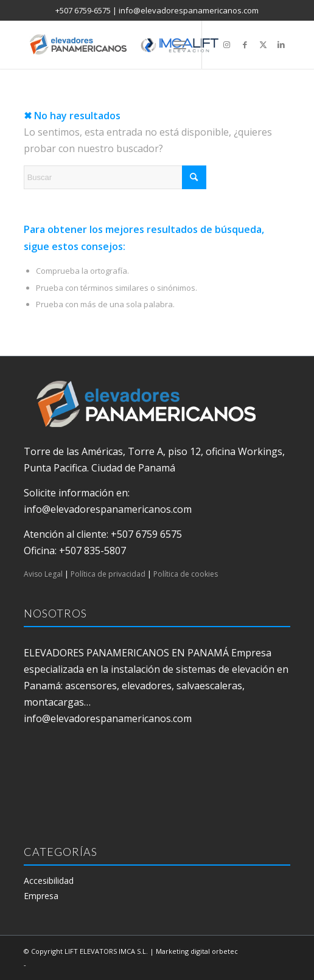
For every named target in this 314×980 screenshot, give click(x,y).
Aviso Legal (43, 574)
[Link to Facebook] (245, 45)
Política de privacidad (108, 574)
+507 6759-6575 (83, 10)
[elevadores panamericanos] (131, 44)
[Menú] (180, 44)
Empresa (41, 896)
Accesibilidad (49, 881)
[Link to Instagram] (226, 45)
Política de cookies (186, 574)
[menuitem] (180, 44)
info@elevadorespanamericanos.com (189, 10)
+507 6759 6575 (146, 534)
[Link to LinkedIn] (281, 45)
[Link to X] (263, 45)
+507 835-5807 (92, 551)
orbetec (225, 951)
